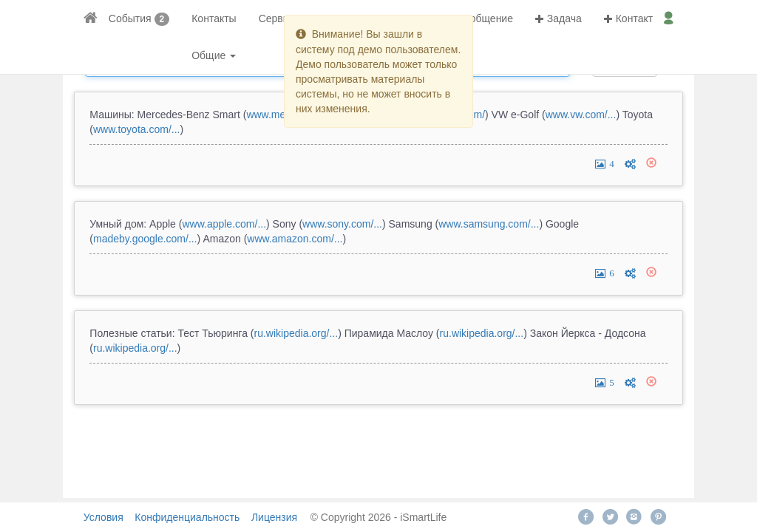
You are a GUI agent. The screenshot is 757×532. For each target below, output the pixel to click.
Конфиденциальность (187, 517)
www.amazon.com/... (295, 239)
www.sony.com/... (342, 224)
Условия (103, 517)
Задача (559, 18)
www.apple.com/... (224, 224)
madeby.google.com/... (145, 239)
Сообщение (479, 18)
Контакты (214, 18)
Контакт (628, 18)
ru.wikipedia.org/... (296, 333)
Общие (214, 55)
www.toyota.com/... (136, 129)
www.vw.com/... (581, 115)
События (130, 18)
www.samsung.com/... (489, 224)
